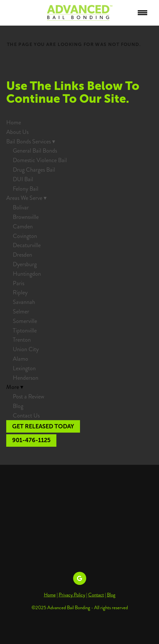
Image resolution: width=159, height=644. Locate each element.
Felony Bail (26, 189)
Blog (18, 406)
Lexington (24, 368)
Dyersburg (25, 264)
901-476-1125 (31, 440)
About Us (17, 132)
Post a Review (29, 397)
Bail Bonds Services (31, 141)
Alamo (20, 359)
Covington (25, 236)
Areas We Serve (26, 198)
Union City (26, 349)
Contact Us (26, 416)
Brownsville (26, 217)
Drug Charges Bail (34, 170)
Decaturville (27, 245)
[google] (80, 578)
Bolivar (21, 207)
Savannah (24, 302)
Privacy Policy (72, 595)
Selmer (21, 311)
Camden (23, 226)
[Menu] (143, 13)
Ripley (20, 292)
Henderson (26, 378)
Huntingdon (27, 274)
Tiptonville (25, 331)
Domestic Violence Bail (40, 160)
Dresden (22, 255)
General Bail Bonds (35, 151)
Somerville (25, 321)
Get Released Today (43, 426)
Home (14, 122)
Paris (19, 283)
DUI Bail (23, 179)
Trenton (22, 340)
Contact (96, 595)
